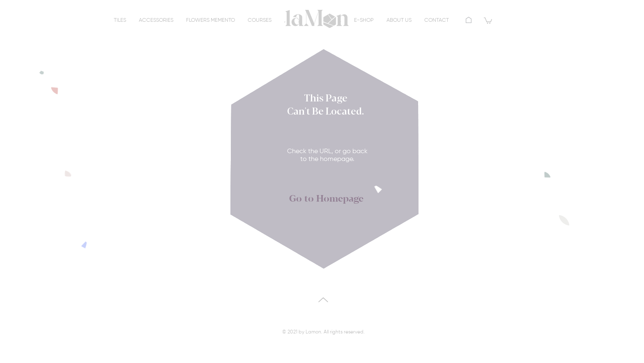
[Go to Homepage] (326, 199)
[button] (488, 20)
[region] (317, 23)
